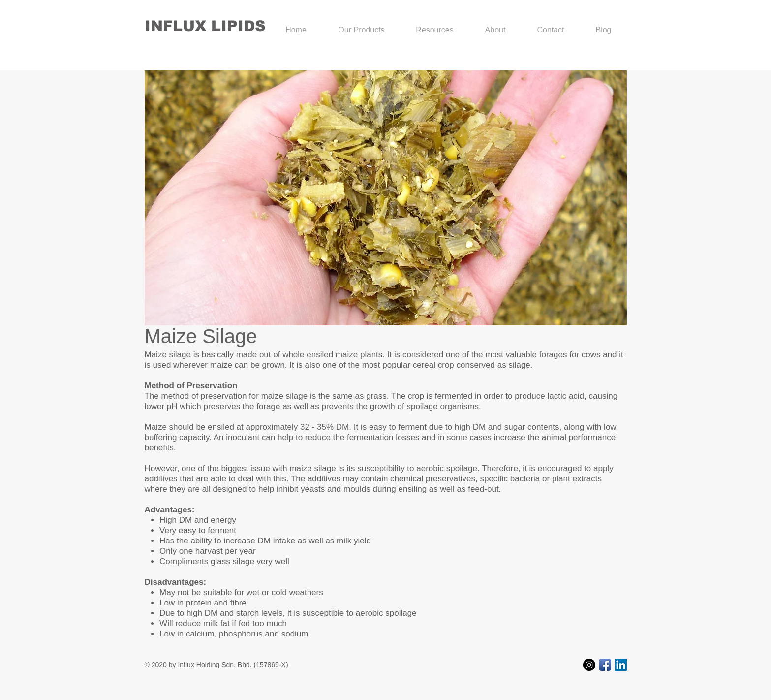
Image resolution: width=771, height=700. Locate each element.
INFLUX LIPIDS (205, 26)
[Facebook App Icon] (605, 665)
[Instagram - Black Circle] (589, 665)
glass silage (232, 561)
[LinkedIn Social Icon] (621, 665)
